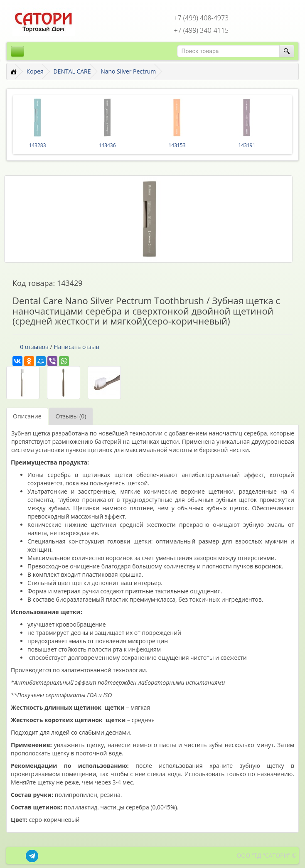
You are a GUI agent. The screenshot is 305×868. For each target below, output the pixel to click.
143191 (247, 145)
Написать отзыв (76, 347)
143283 (37, 145)
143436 (107, 145)
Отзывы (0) (71, 416)
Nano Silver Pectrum (128, 71)
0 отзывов (34, 347)
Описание (27, 416)
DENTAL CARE (72, 71)
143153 (177, 145)
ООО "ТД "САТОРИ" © (267, 855)
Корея (35, 71)
